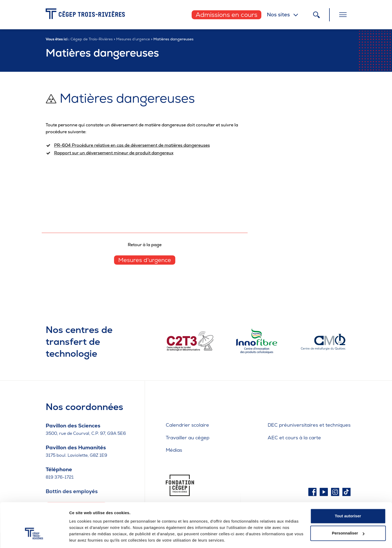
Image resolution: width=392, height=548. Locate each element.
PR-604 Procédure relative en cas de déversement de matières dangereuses (132, 145)
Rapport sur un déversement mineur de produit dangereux (114, 153)
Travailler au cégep (188, 438)
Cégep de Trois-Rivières (92, 39)
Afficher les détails (87, 538)
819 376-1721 (60, 477)
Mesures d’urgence (133, 39)
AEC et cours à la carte (294, 438)
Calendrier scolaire (187, 425)
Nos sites (278, 15)
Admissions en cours (226, 15)
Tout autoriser (348, 499)
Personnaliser (348, 516)
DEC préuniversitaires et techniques (309, 425)
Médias (174, 450)
